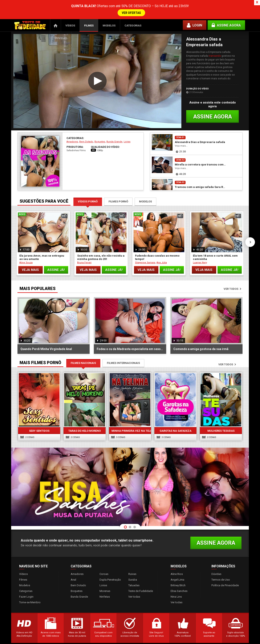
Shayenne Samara (145, 247)
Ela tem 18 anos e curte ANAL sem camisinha (215, 242)
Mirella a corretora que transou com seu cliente (200, 149)
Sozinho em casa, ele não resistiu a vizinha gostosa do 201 (101, 242)
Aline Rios (177, 559)
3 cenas (118, 422)
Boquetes (100, 126)
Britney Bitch (178, 570)
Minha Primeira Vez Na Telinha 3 (130, 415)
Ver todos (231, 273)
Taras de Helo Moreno (85, 415)
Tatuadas (134, 570)
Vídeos (70, 10)
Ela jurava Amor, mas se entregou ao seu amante (42, 242)
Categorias (133, 10)
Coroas (104, 559)
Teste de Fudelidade (141, 576)
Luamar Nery (200, 247)
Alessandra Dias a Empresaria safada (200, 127)
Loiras (127, 126)
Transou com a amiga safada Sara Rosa (200, 172)
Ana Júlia (162, 247)
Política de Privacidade (225, 570)
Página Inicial (56, 10)
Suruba (133, 564)
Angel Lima (177, 564)
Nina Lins (176, 581)
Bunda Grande (114, 126)
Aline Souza (26, 247)
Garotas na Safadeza (176, 415)
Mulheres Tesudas (221, 415)
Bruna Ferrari (84, 247)
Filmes (89, 10)
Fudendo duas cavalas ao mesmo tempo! (157, 242)
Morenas (105, 576)
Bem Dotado (86, 126)
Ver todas (134, 581)
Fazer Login (26, 581)
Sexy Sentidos (39, 415)
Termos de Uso (221, 564)
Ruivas (132, 559)
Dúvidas (61, 23)
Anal (73, 564)
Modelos (109, 10)
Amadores (72, 126)
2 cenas (27, 422)
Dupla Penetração (110, 564)
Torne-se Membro (30, 587)
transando (215, 41)
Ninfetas (105, 581)
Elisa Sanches (179, 576)
